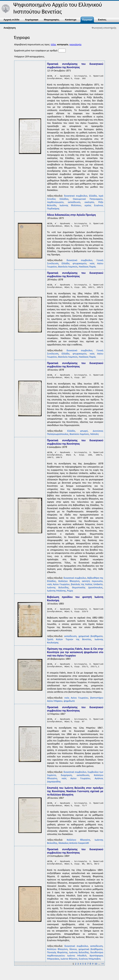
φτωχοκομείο (80, 265)
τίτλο (53, 44)
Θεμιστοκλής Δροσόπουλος (87, 591)
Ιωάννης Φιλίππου (70, 206)
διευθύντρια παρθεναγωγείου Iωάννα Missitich (75, 961)
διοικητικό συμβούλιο (76, 196)
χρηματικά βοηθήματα (90, 641)
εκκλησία (89, 203)
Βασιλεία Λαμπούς (68, 268)
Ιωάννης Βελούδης (58, 591)
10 (96, 971)
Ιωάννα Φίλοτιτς (69, 966)
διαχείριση (66, 781)
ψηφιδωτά (69, 706)
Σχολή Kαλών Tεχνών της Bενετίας (69, 644)
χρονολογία (75, 44)
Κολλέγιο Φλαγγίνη (69, 585)
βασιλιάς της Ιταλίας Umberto (87, 588)
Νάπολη (94, 437)
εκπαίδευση (74, 203)
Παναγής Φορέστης (57, 960)
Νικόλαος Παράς (87, 268)
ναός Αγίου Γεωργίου (58, 588)
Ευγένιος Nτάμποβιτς (90, 966)
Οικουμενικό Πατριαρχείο (88, 200)
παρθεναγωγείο (55, 203)
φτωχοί (84, 434)
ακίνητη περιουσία (92, 585)
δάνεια (73, 957)
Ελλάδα (93, 196)
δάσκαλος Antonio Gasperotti (74, 850)
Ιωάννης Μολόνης (56, 594)
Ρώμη (70, 594)
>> (103, 971)
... (99, 971)
